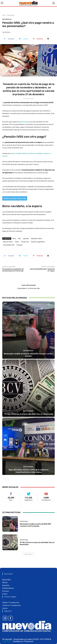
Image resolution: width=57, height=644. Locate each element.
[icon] (5, 618)
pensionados (25, 122)
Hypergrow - (7, 641)
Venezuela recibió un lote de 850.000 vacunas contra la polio (28, 355)
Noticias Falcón (8, 242)
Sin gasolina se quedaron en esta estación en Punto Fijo (13, 270)
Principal (19, 245)
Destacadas (28, 351)
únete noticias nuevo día (15, 198)
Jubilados (26, 238)
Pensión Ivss (25, 242)
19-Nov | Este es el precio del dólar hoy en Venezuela (29, 414)
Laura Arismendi (28, 285)
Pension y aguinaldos (38, 242)
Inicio (4, 15)
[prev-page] (4, 479)
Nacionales (11, 15)
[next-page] (7, 479)
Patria (17, 242)
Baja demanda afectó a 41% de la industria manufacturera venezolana (29, 471)
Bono (14, 238)
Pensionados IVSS (9, 245)
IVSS (19, 238)
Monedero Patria (37, 238)
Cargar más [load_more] (28, 554)
